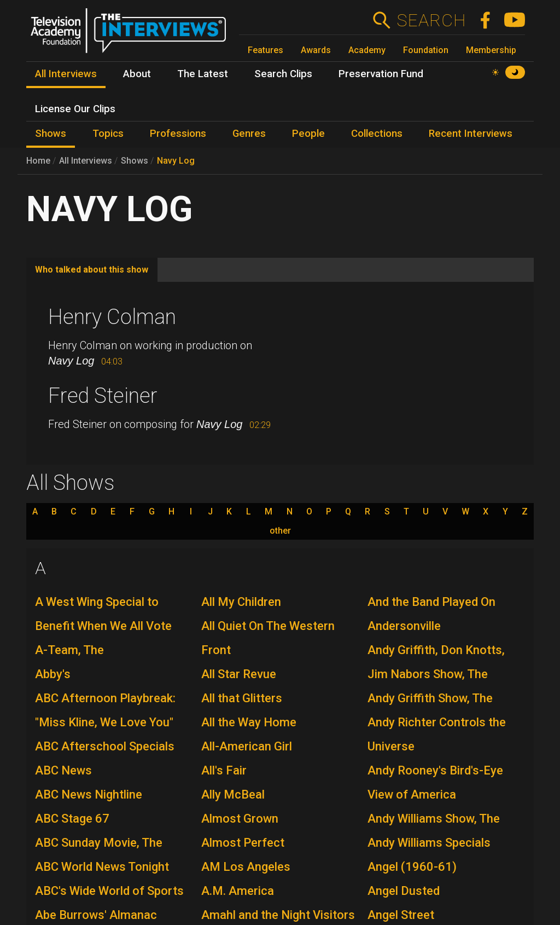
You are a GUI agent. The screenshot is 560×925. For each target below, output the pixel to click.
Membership (491, 50)
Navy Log (176, 161)
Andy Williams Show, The (434, 819)
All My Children (241, 602)
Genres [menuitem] (249, 134)
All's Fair (224, 770)
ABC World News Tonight (102, 867)
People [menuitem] (308, 134)
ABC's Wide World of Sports (109, 891)
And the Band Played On (431, 602)
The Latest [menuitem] (203, 74)
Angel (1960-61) (412, 867)
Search (431, 20)
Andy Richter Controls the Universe (437, 734)
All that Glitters (242, 698)
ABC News (63, 770)
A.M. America (238, 891)
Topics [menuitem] (108, 134)
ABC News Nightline (89, 794)
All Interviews (86, 161)
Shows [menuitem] (51, 134)
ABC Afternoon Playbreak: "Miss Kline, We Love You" (105, 710)
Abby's (53, 674)
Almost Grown (240, 819)
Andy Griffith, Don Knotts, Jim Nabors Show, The (436, 662)
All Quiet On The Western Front (268, 638)
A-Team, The (69, 650)
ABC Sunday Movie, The (99, 843)
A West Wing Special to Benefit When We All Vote (103, 614)
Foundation (426, 50)
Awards (316, 50)
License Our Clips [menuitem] (75, 109)
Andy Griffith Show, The (430, 698)
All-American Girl (247, 746)
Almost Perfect (243, 843)
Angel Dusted (404, 891)
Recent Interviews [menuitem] (471, 134)
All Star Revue (239, 674)
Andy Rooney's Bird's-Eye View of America (435, 782)
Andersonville (404, 626)
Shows (135, 161)
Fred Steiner (103, 396)
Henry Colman (112, 317)
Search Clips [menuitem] (283, 74)
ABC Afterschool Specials (105, 746)
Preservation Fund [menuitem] (381, 74)
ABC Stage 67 (72, 819)
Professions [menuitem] (178, 134)
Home (38, 161)
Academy (367, 50)
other (280, 531)
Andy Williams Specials (429, 843)
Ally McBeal (233, 794)
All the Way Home (249, 722)
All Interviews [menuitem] (66, 74)
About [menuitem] (137, 74)
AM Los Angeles (246, 867)
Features (266, 50)
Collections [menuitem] (377, 134)
